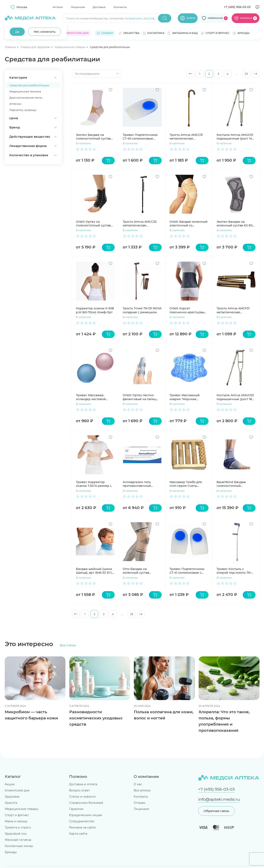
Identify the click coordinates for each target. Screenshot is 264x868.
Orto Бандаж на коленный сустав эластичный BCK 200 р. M (140, 571)
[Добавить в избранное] (111, 90)
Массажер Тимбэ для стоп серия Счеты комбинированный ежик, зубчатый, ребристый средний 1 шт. (186, 484)
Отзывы (140, 803)
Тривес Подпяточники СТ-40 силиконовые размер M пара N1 (140, 137)
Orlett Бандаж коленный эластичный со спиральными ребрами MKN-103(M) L (189, 224)
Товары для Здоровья (35, 47)
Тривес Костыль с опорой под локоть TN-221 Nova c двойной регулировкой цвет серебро (234, 571)
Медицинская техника (25, 91)
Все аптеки (142, 790)
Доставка (99, 7)
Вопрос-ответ (80, 790)
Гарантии (76, 809)
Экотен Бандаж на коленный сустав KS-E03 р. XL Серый (235, 224)
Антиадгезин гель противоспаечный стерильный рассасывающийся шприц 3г (137, 484)
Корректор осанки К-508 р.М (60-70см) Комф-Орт (95, 310)
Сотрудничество (82, 821)
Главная (11, 47)
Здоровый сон (16, 834)
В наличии (83, 143)
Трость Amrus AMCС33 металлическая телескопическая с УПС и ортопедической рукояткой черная (141, 224)
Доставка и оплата (83, 784)
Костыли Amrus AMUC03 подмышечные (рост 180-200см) (236, 397)
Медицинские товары (70, 47)
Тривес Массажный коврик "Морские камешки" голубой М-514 (188, 397)
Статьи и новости (82, 797)
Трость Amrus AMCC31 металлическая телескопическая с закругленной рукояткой (189, 137)
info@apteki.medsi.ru (219, 799)
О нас (138, 784)
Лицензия (78, 7)
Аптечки (15, 104)
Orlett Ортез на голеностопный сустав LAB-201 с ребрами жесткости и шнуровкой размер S (95, 224)
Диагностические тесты (26, 98)
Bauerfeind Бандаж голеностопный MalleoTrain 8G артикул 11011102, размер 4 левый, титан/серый (235, 484)
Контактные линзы (19, 846)
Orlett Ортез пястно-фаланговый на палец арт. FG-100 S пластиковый (140, 397)
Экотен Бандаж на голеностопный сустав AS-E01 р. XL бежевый (93, 137)
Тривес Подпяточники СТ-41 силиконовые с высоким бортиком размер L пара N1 (187, 571)
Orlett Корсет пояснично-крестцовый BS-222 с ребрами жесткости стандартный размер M (188, 310)
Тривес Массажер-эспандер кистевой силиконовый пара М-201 (95, 397)
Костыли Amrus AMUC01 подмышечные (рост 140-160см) (236, 137)
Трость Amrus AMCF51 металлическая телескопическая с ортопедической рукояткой (233, 310)
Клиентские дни (17, 790)
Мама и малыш (16, 821)
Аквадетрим (134, 18)
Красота (11, 803)
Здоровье (12, 797)
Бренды (11, 852)
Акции (10, 784)
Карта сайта (78, 834)
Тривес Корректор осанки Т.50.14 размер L (94, 484)
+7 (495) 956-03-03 (237, 7)
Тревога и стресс (18, 827)
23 (246, 74)
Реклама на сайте (82, 827)
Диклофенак (152, 18)
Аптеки (58, 7)
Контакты (120, 7)
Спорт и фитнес (17, 815)
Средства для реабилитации (29, 85)
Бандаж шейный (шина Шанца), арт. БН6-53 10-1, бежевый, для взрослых (94, 571)
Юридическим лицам (86, 815)
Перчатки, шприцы (23, 110)
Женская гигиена (18, 840)
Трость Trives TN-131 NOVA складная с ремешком (142, 310)
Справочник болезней (86, 803)
